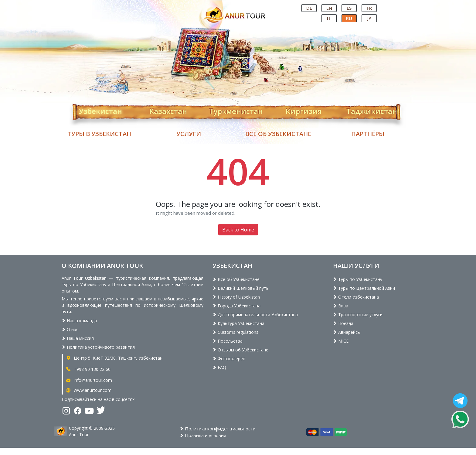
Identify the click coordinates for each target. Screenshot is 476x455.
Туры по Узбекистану (358, 279)
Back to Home (238, 230)
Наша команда (79, 321)
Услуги (189, 134)
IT (329, 18)
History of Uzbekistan (236, 297)
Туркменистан (236, 110)
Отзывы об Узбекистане (240, 350)
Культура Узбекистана (238, 323)
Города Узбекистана (236, 306)
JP (369, 18)
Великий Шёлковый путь (241, 288)
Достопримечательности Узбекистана (255, 315)
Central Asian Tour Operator (238, 5)
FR (369, 8)
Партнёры (368, 134)
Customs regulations (235, 332)
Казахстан (168, 110)
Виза (341, 306)
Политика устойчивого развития (98, 347)
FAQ (219, 367)
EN (329, 8)
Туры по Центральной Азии (364, 288)
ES (349, 8)
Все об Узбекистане (278, 134)
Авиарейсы (347, 332)
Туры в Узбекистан (99, 134)
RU (349, 18)
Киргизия (304, 110)
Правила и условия (203, 435)
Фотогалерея (229, 359)
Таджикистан (372, 110)
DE (309, 8)
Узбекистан (100, 110)
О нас (70, 329)
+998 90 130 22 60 (88, 369)
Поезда (343, 323)
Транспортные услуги (358, 315)
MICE (341, 341)
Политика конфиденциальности (218, 429)
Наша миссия (78, 338)
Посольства (228, 341)
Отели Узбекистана (356, 297)
